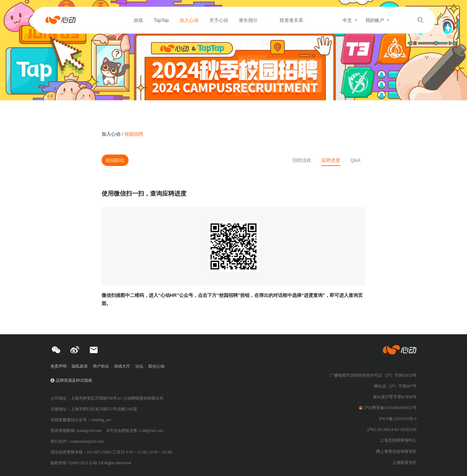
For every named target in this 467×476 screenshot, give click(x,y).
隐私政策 (80, 366)
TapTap (161, 20)
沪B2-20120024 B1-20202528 (392, 430)
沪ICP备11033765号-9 (398, 419)
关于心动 (219, 20)
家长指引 (248, 20)
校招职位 (115, 160)
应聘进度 (331, 160)
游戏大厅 (122, 366)
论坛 (139, 366)
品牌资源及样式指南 (74, 380)
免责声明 (59, 366)
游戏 (138, 20)
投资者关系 (291, 20)
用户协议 (101, 366)
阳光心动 (156, 366)
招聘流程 (302, 160)
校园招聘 (134, 134)
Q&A (355, 160)
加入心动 (189, 20)
